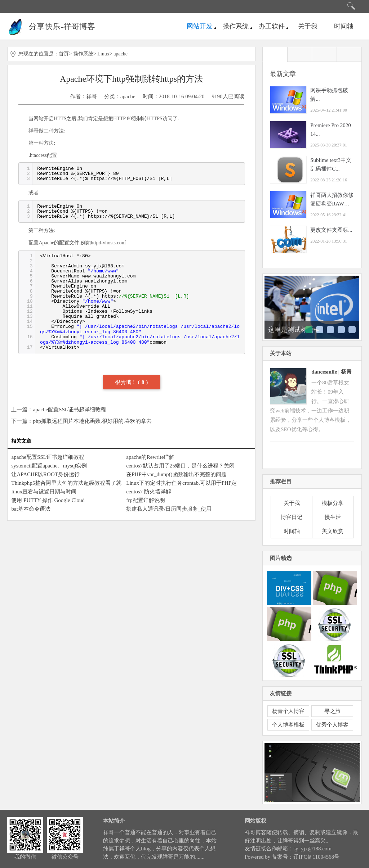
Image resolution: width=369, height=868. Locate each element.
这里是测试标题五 (352, 330)
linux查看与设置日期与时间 (44, 492)
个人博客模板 (288, 725)
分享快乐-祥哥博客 (62, 26)
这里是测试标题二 (320, 330)
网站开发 (200, 26)
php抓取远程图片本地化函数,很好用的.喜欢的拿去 (92, 421)
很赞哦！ (126, 382)
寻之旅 (332, 711)
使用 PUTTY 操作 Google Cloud (48, 500)
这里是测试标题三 (330, 330)
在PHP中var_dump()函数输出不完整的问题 (176, 474)
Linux (103, 54)
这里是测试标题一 (294, 330)
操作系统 (236, 26)
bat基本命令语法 (31, 509)
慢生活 (333, 517)
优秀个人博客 (332, 725)
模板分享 (333, 503)
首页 (64, 54)
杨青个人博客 (288, 711)
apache (121, 54)
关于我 (308, 26)
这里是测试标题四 (341, 330)
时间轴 (344, 26)
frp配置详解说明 (146, 500)
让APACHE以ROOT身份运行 (45, 474)
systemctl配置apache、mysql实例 (49, 466)
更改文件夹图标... (331, 230)
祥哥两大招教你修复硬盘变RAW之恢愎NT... (332, 204)
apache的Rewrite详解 (150, 457)
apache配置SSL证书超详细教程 (69, 410)
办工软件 (272, 26)
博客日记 (292, 517)
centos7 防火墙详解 (149, 492)
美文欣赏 (333, 531)
